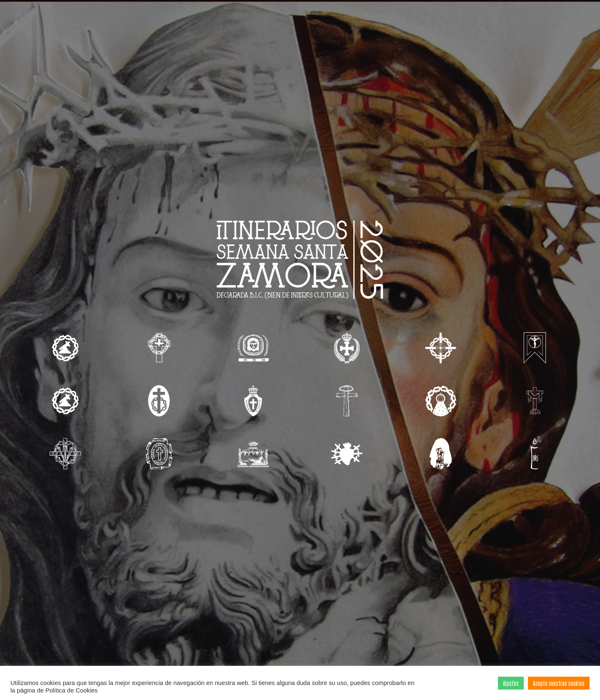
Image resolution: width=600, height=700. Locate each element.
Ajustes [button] (511, 683)
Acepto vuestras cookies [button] (559, 683)
